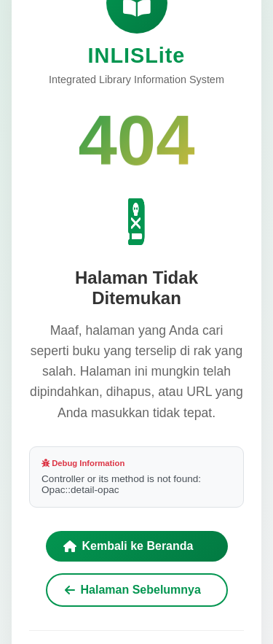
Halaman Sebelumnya (133, 590)
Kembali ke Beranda (128, 546)
